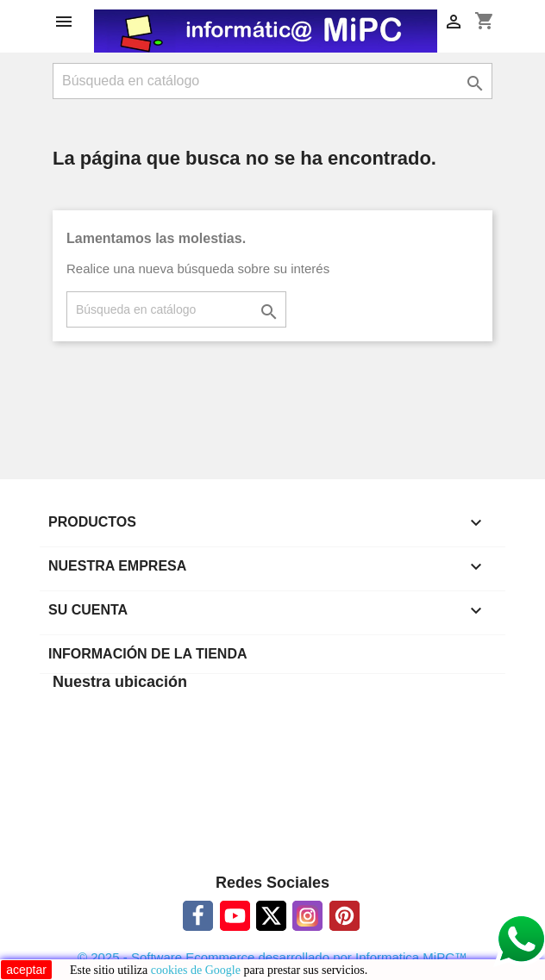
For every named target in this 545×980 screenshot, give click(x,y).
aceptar (26, 970)
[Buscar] (272, 81)
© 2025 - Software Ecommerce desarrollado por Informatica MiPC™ (272, 957)
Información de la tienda (148, 654)
